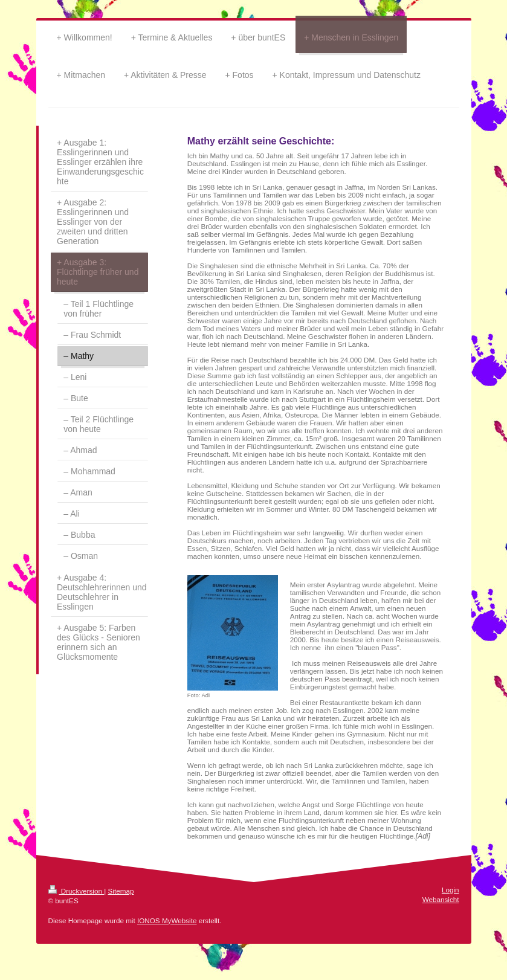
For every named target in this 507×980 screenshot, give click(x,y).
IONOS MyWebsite (167, 920)
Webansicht (441, 899)
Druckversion (76, 891)
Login (450, 890)
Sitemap (121, 891)
